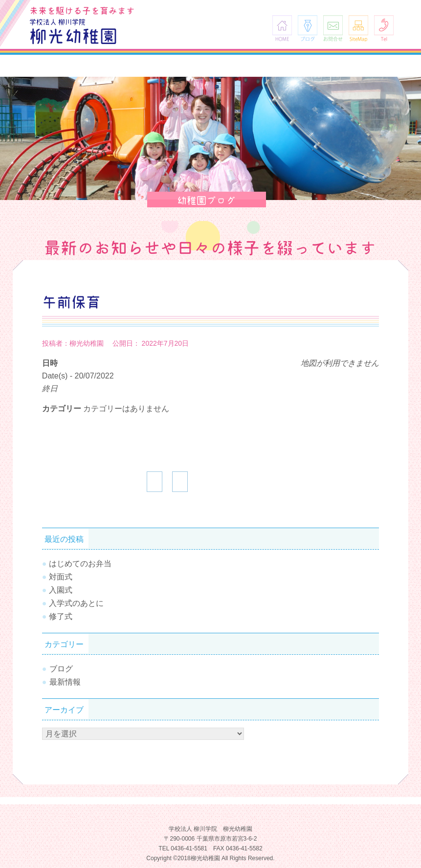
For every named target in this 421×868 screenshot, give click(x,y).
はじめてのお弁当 (80, 564)
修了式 (61, 616)
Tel (384, 28)
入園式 (61, 590)
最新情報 (65, 682)
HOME (282, 28)
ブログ (308, 28)
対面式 (61, 577)
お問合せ (333, 28)
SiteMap (358, 28)
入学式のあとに (76, 603)
